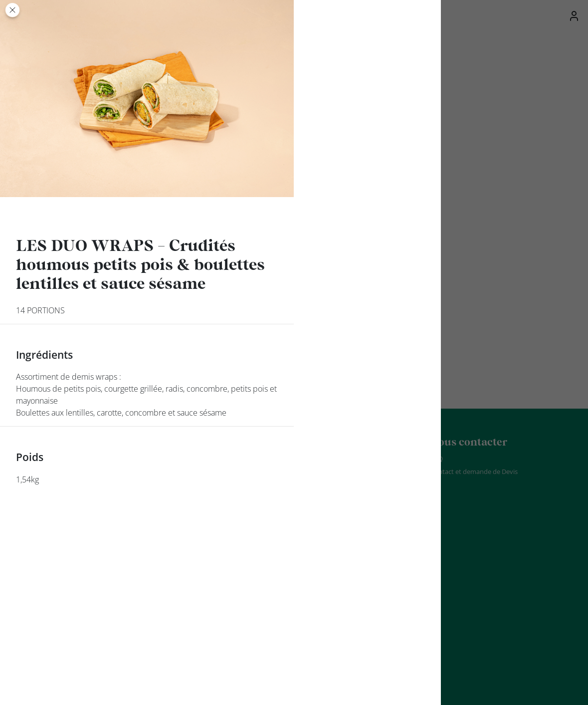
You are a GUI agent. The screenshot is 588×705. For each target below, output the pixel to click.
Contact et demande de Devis (474, 471)
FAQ (437, 459)
